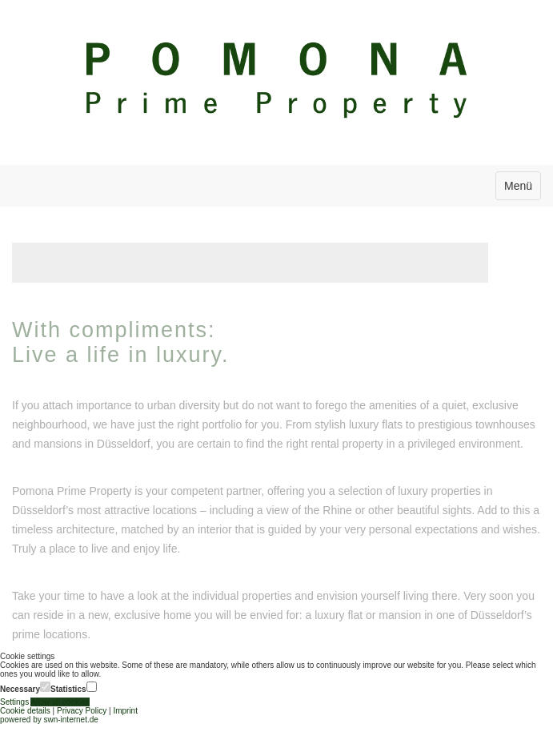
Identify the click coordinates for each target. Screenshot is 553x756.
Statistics (73, 688)
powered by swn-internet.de (49, 720)
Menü (518, 186)
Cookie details (25, 711)
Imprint (125, 711)
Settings (15, 702)
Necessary (25, 688)
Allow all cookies (60, 702)
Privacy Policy (82, 711)
